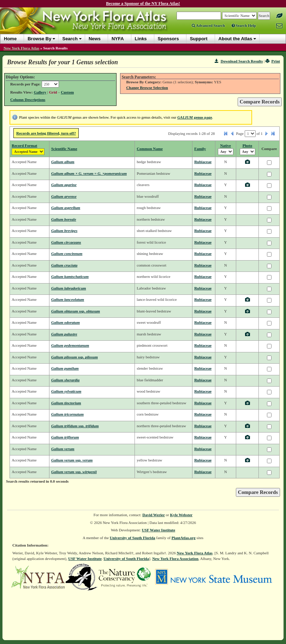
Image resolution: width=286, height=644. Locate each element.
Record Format (24, 145)
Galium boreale (64, 219)
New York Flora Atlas (21, 48)
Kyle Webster (181, 515)
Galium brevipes (64, 231)
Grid (53, 92)
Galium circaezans (66, 242)
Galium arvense (64, 196)
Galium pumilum (65, 368)
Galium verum (63, 449)
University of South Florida (133, 538)
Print (273, 61)
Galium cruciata (64, 265)
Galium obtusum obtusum (76, 311)
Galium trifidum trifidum (75, 426)
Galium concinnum (67, 254)
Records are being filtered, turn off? (46, 133)
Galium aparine (64, 185)
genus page (195, 117)
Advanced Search (208, 25)
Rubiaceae (203, 162)
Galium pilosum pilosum (75, 357)
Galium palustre (64, 334)
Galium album (63, 162)
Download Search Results (239, 61)
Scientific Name (64, 149)
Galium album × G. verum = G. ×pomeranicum (89, 173)
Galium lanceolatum (68, 299)
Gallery (40, 92)
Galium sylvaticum (66, 391)
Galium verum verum (72, 460)
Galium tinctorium (66, 403)
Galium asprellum (66, 208)
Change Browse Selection (147, 88)
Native (225, 145)
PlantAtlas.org (184, 538)
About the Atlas (236, 39)
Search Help (244, 25)
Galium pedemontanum (70, 345)
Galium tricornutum (67, 414)
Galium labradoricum (69, 288)
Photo (248, 145)
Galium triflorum (65, 437)
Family (200, 149)
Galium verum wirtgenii (74, 472)
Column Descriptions (28, 100)
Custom (67, 92)
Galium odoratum (65, 322)
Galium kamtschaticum (70, 276)
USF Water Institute (159, 530)
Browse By (39, 39)
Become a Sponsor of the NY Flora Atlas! (143, 4)
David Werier (154, 515)
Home (10, 39)
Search (70, 39)
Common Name (150, 149)
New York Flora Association (175, 559)
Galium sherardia (65, 380)
